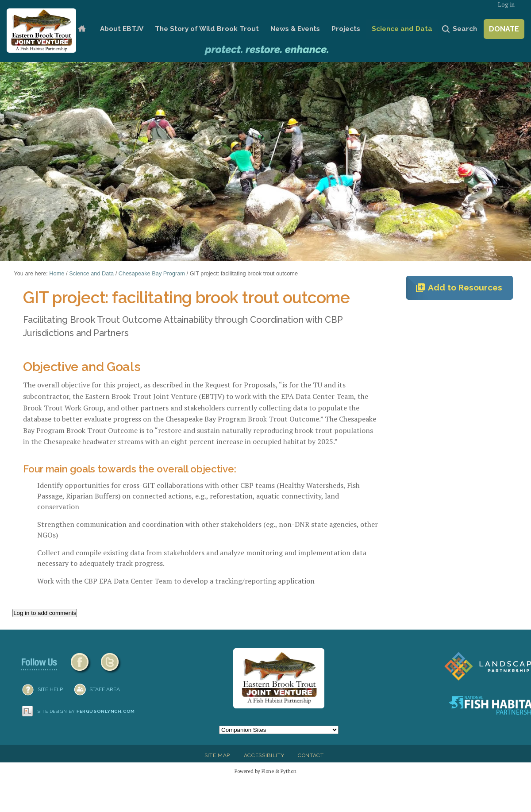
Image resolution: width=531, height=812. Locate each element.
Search (465, 29)
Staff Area (105, 689)
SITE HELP (50, 689)
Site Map (217, 755)
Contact (311, 755)
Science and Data (402, 29)
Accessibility (264, 755)
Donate (504, 29)
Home (82, 29)
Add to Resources (459, 288)
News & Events (295, 29)
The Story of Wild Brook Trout (207, 29)
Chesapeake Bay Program (152, 273)
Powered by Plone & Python (265, 771)
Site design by (86, 711)
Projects (346, 29)
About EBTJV (122, 29)
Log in (506, 5)
